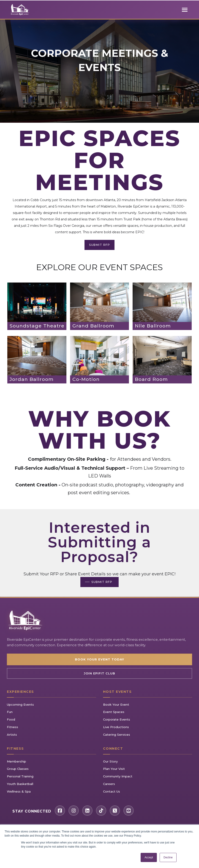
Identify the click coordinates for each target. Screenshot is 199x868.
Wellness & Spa (19, 791)
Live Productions (116, 727)
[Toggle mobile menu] (185, 10)
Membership (16, 761)
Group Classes (18, 769)
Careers (109, 784)
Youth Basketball (20, 784)
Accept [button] (149, 857)
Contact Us (112, 791)
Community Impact (118, 776)
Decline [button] (168, 857)
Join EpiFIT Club (99, 673)
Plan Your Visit (114, 769)
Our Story (110, 761)
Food (11, 719)
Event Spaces (114, 712)
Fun (10, 712)
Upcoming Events (20, 704)
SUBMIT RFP (99, 245)
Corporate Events (117, 719)
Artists (12, 735)
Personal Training (20, 776)
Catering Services (117, 735)
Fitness (12, 727)
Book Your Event (116, 704)
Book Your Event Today (99, 659)
